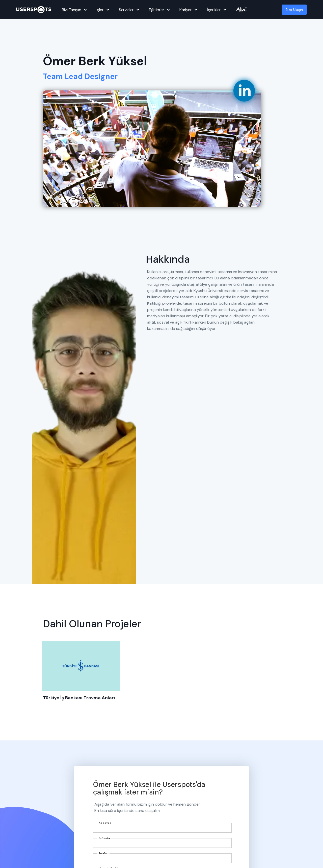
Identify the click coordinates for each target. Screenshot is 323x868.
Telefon (104, 853)
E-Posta (104, 838)
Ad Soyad (105, 823)
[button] (74, 10)
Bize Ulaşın (294, 10)
